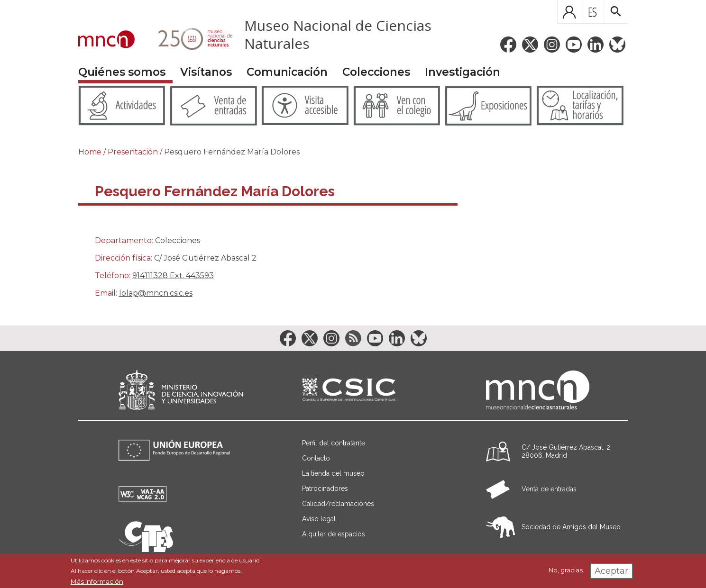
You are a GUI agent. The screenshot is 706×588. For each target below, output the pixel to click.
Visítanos (206, 72)
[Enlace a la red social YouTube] (574, 45)
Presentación (133, 152)
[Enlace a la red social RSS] (353, 338)
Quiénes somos (122, 72)
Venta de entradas (549, 489)
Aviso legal (319, 519)
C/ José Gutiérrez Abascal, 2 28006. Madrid (566, 451)
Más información (97, 581)
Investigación (463, 72)
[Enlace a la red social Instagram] (552, 45)
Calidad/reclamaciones (338, 504)
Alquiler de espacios (334, 534)
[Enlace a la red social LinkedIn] (596, 45)
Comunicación (287, 72)
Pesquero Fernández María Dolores (232, 152)
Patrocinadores (325, 488)
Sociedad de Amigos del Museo (571, 527)
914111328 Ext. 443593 (173, 276)
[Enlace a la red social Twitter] (530, 45)
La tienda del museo (333, 473)
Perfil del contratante (334, 443)
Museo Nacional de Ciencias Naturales (338, 34)
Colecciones (376, 72)
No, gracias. (566, 570)
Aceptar (611, 571)
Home (90, 152)
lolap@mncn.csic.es (156, 293)
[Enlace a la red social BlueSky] (617, 45)
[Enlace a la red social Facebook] (508, 45)
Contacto (316, 458)
